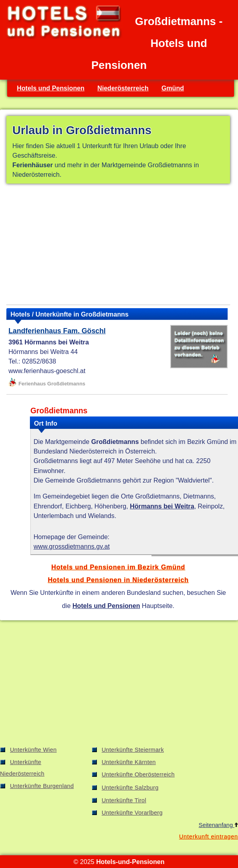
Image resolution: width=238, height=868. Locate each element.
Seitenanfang (218, 825)
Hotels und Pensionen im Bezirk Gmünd (118, 567)
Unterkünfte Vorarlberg (132, 813)
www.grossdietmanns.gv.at (72, 546)
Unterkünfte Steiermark (133, 750)
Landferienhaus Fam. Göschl (57, 331)
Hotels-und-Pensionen (130, 862)
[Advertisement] (118, 246)
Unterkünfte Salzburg (130, 788)
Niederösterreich (123, 88)
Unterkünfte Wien (33, 750)
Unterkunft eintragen (208, 837)
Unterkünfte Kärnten (129, 762)
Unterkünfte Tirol (124, 800)
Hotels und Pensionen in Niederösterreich (118, 580)
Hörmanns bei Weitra (162, 506)
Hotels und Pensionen (51, 88)
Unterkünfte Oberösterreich (138, 774)
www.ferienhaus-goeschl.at (47, 371)
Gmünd (173, 88)
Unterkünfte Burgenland (42, 786)
